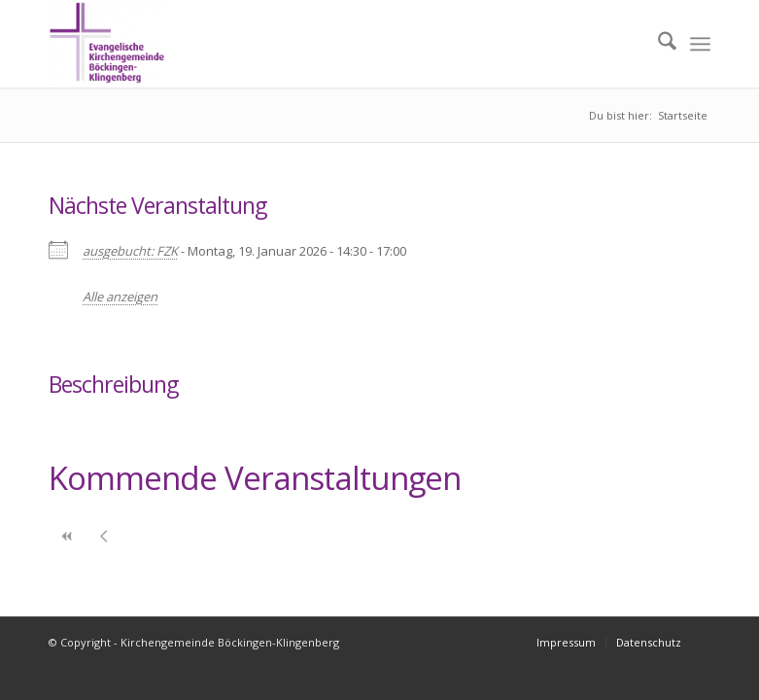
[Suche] (657, 44)
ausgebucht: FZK (130, 251)
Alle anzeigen (120, 297)
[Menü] (700, 44)
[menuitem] (657, 44)
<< (67, 536)
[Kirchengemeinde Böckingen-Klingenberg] (107, 44)
